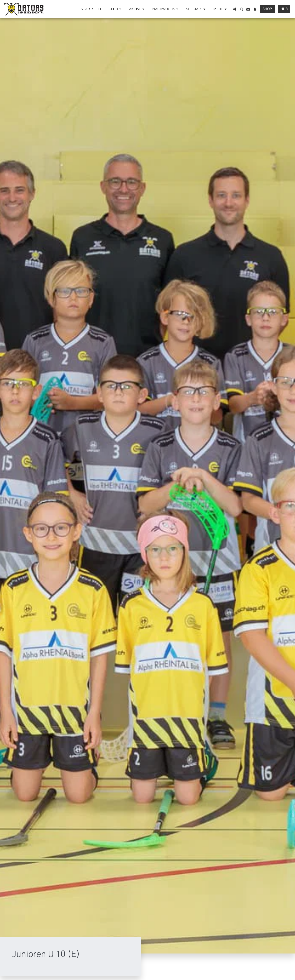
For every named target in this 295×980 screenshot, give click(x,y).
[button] (116, 9)
